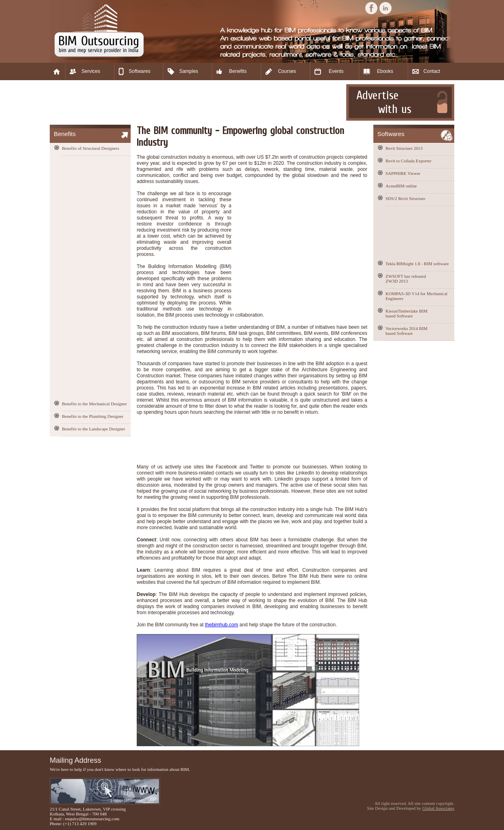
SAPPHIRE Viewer (403, 173)
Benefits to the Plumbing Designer (93, 416)
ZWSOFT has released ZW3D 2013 (406, 279)
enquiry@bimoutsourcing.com (92, 819)
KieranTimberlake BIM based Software (407, 313)
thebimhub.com (222, 625)
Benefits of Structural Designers (90, 148)
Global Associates (438, 808)
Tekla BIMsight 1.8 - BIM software (417, 264)
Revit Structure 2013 (404, 148)
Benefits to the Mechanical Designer (94, 404)
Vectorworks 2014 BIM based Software (407, 331)
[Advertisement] (197, 102)
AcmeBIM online (401, 186)
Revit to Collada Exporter (408, 161)
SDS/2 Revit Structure (405, 198)
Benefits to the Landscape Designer (93, 429)
